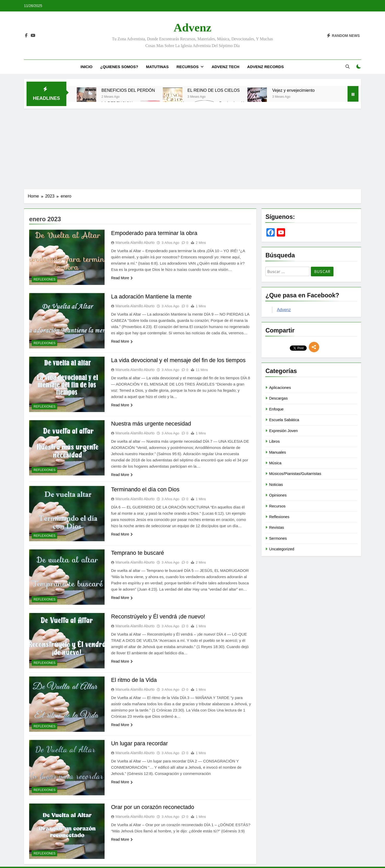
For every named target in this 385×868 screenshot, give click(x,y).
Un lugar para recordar (140, 743)
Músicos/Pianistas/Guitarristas (295, 474)
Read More (122, 278)
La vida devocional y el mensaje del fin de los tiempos (179, 360)
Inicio (86, 67)
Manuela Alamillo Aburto (135, 243)
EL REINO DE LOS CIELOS (214, 90)
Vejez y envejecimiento (293, 90)
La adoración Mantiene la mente (152, 296)
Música (275, 463)
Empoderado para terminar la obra (155, 233)
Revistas (276, 527)
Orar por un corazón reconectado (153, 807)
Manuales (277, 452)
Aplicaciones (280, 387)
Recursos (187, 67)
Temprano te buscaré (138, 553)
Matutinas (157, 67)
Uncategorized (281, 549)
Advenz (193, 28)
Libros (274, 441)
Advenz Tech (225, 67)
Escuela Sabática (284, 420)
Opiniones (278, 495)
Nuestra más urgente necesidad (152, 424)
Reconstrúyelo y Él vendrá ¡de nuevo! (159, 616)
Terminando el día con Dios (146, 489)
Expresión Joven (283, 431)
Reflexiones (44, 279)
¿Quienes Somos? (119, 67)
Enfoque (276, 409)
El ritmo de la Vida (134, 680)
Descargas (278, 398)
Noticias (276, 484)
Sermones (278, 538)
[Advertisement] (192, 148)
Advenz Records (265, 67)
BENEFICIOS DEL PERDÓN (128, 90)
